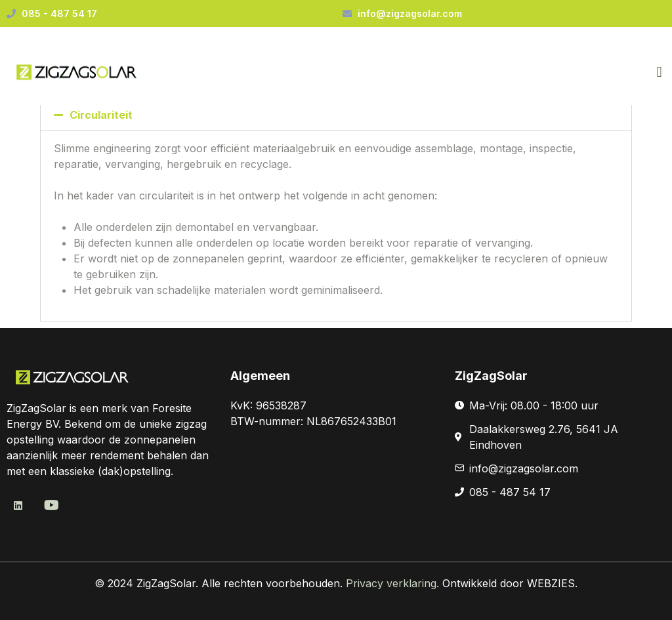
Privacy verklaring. (394, 583)
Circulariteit (101, 115)
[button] (659, 72)
